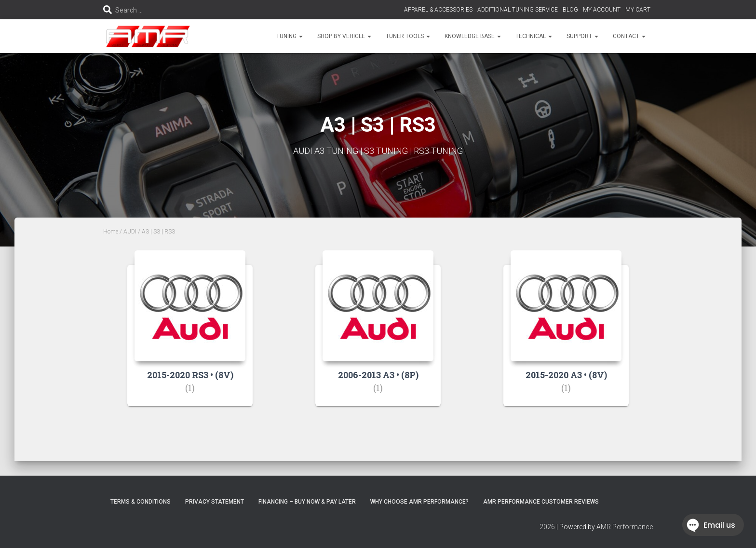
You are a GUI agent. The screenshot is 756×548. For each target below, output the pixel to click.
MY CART (638, 10)
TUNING (290, 36)
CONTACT (629, 36)
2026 (547, 527)
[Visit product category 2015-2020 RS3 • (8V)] (190, 336)
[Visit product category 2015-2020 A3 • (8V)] (566, 336)
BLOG (570, 10)
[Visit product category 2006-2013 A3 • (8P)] (378, 336)
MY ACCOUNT (602, 10)
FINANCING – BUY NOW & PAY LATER (307, 502)
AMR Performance (625, 527)
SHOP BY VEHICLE (344, 36)
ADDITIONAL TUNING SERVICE (518, 10)
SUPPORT (582, 36)
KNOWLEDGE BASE (473, 36)
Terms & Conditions (141, 502)
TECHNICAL (534, 36)
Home (111, 232)
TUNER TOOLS (408, 36)
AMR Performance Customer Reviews (541, 502)
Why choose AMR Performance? (419, 502)
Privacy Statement (215, 502)
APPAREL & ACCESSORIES (438, 10)
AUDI (130, 232)
